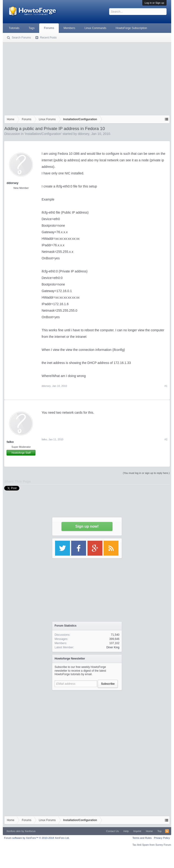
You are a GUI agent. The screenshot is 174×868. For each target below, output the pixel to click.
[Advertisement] (87, 78)
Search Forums (21, 38)
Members (69, 28)
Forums (49, 28)
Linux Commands (95, 28)
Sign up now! (87, 526)
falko (10, 442)
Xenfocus (30, 831)
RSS (167, 831)
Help (126, 831)
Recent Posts (48, 38)
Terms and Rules (142, 838)
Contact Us (112, 831)
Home (149, 831)
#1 (166, 386)
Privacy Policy (162, 838)
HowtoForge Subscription (131, 28)
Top (160, 831)
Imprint (137, 831)
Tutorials (14, 28)
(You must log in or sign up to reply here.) (146, 473)
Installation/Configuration (43, 134)
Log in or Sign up (154, 3)
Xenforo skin (13, 831)
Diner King (113, 647)
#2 (166, 439)
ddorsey (84, 134)
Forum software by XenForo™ (37, 838)
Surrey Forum (163, 845)
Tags (32, 28)
